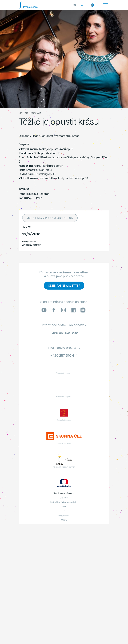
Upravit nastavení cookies (64, 493)
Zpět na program (30, 113)
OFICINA (64, 520)
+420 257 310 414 (64, 355)
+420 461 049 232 (64, 333)
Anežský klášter (32, 245)
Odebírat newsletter (64, 286)
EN (74, 5)
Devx (64, 507)
